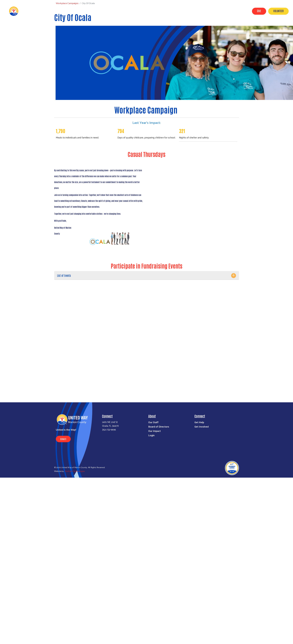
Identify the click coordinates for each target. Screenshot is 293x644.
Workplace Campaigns (234, 11)
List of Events (64, 275)
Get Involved (181, 11)
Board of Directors (159, 426)
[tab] (147, 275)
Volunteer (278, 11)
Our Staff (153, 422)
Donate (63, 439)
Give (259, 11)
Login (151, 435)
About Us (165, 11)
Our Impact (212, 11)
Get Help (197, 11)
